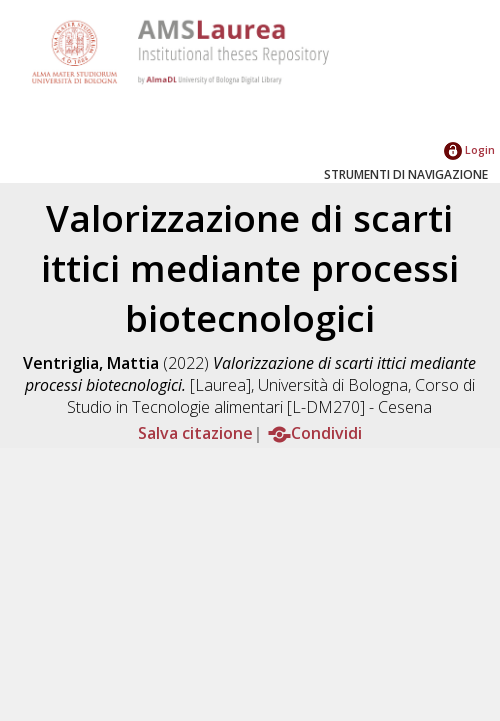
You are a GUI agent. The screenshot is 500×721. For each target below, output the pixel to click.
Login (469, 149)
